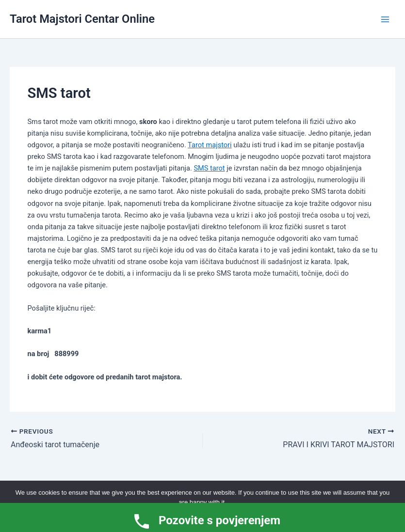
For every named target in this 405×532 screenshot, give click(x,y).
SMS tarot (209, 168)
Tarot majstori (210, 145)
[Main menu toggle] (385, 19)
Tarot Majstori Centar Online (82, 19)
